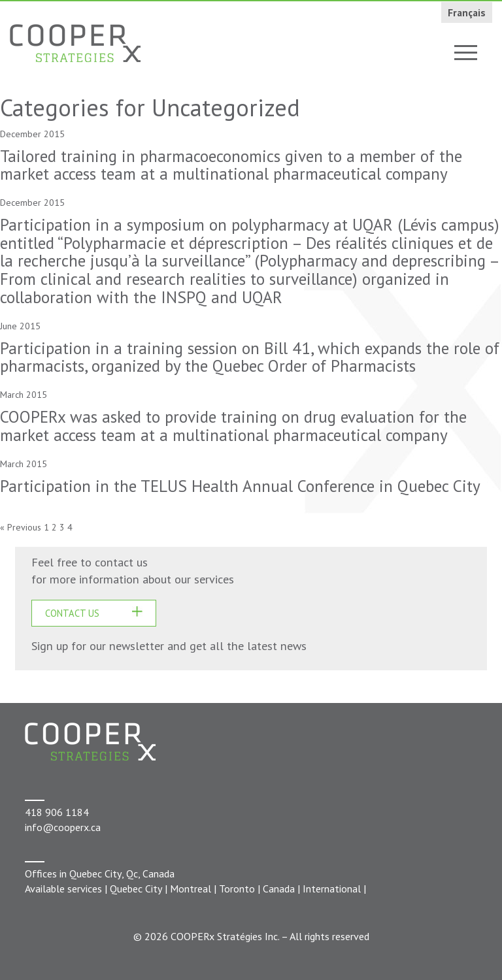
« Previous (21, 527)
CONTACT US (72, 613)
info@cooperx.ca (63, 827)
